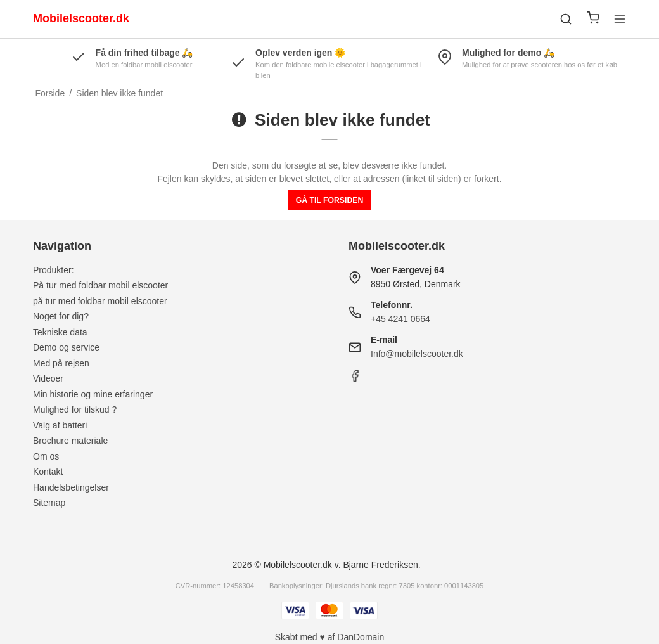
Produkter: (54, 270)
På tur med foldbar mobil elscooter (100, 285)
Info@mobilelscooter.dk (417, 354)
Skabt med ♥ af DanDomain (330, 637)
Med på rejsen (61, 363)
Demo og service (66, 347)
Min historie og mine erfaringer (93, 394)
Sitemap (49, 503)
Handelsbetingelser (71, 487)
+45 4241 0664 (400, 319)
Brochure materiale (70, 441)
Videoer (48, 378)
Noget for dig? (61, 316)
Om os (46, 456)
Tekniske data (60, 332)
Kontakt (48, 472)
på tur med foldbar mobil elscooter (100, 301)
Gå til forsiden (330, 200)
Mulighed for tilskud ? (75, 409)
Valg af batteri (60, 425)
